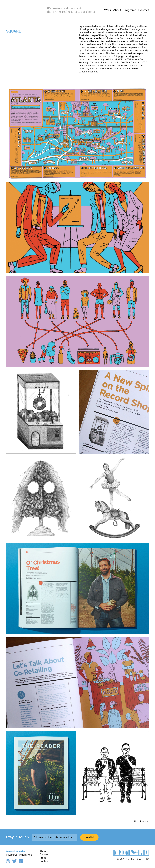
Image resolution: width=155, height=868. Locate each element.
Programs (130, 10)
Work (108, 10)
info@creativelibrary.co (19, 855)
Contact (144, 10)
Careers (44, 855)
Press (43, 858)
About (117, 10)
